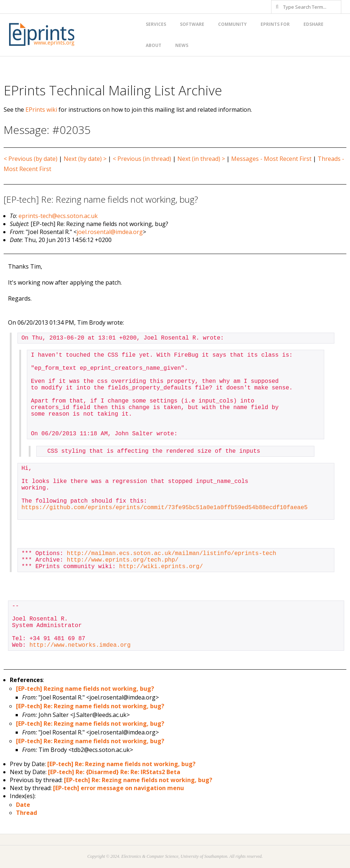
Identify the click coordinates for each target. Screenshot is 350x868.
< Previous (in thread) (142, 159)
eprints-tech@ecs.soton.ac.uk (58, 216)
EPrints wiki (41, 110)
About (154, 45)
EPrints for (275, 24)
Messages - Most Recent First (271, 159)
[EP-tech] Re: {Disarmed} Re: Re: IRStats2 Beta (114, 772)
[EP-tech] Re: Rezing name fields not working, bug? (90, 706)
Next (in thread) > (201, 159)
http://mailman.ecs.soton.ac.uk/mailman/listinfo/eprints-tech (172, 554)
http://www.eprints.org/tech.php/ (123, 560)
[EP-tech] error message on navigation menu (118, 788)
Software (192, 24)
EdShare (313, 24)
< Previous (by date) (31, 159)
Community (232, 24)
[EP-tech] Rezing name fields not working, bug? (85, 689)
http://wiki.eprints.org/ (161, 567)
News (182, 45)
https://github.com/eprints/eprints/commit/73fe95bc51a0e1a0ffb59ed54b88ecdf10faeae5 (164, 508)
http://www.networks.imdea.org (80, 645)
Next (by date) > (85, 159)
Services (156, 24)
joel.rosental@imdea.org (110, 232)
